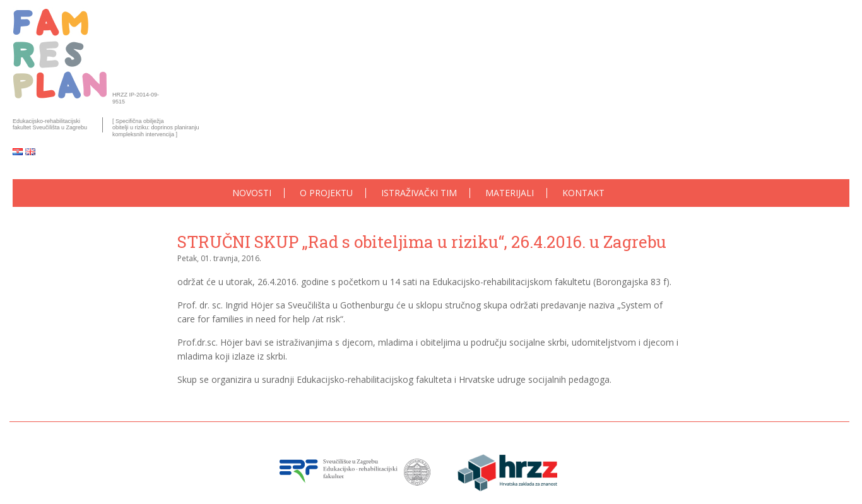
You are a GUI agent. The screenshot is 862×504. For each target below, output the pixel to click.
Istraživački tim (419, 193)
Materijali (510, 193)
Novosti (252, 193)
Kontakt (583, 193)
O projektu (326, 193)
